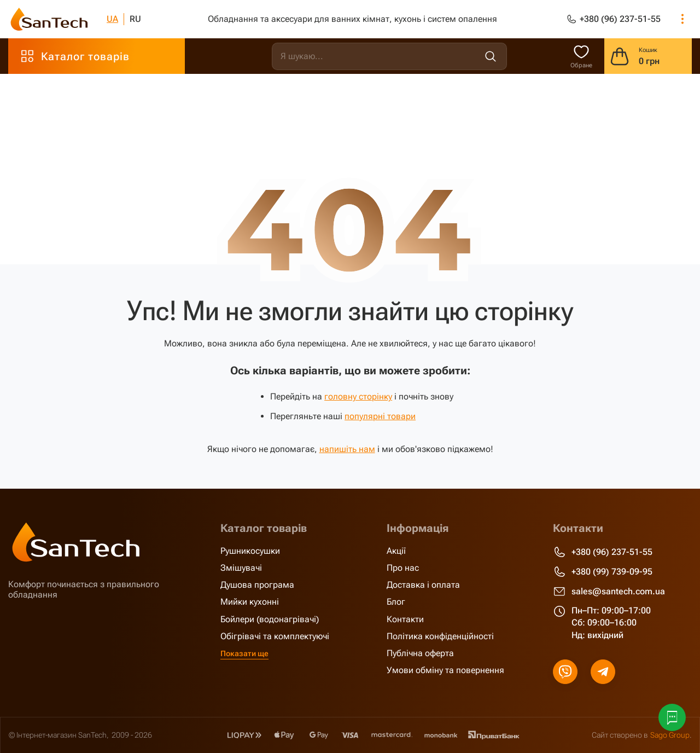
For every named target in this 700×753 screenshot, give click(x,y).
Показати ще (244, 653)
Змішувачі (241, 567)
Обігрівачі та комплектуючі (275, 636)
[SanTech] (49, 19)
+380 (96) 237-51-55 (603, 552)
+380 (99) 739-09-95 (603, 571)
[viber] (565, 671)
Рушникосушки (250, 550)
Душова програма (257, 585)
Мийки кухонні (250, 602)
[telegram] (603, 671)
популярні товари (380, 416)
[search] (389, 56)
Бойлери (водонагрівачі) (270, 619)
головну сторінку (358, 396)
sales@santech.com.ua (609, 591)
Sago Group (670, 734)
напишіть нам (347, 449)
